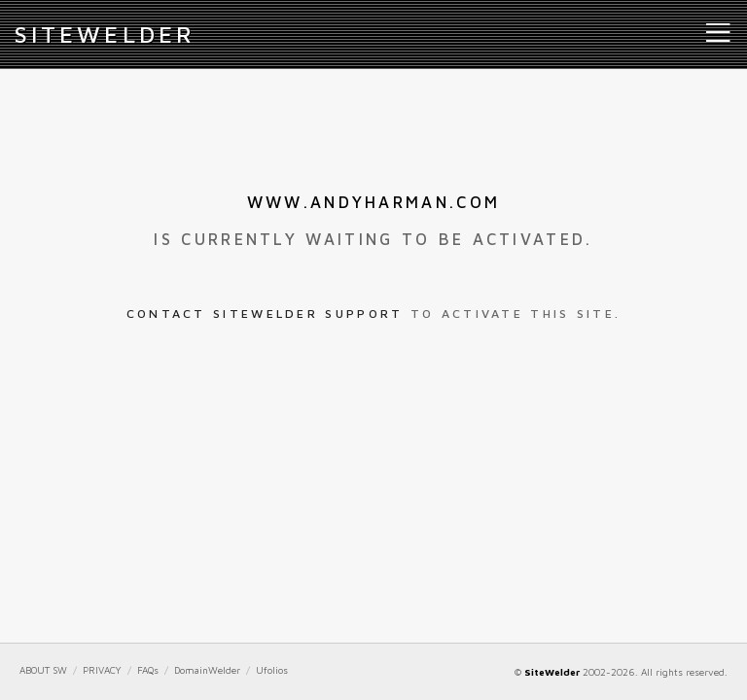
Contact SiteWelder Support (265, 314)
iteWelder (105, 34)
